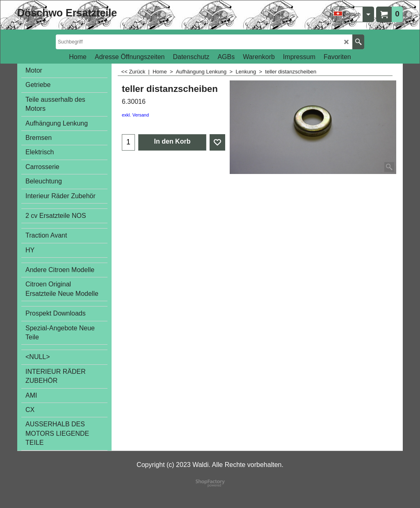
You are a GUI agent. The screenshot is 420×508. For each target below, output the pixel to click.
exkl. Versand (135, 115)
